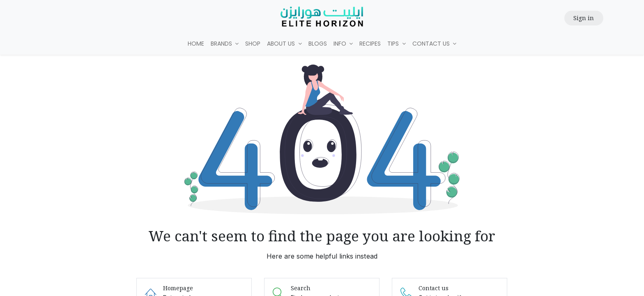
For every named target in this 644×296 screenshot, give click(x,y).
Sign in (584, 18)
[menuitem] (196, 44)
